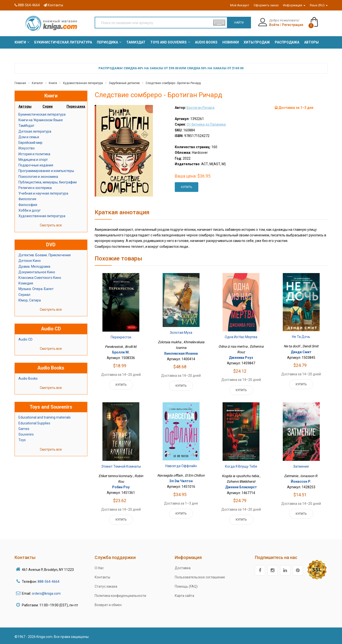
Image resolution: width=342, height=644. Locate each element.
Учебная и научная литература (43, 193)
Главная (20, 83)
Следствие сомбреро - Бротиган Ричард (173, 83)
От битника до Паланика (206, 124)
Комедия (26, 283)
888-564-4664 (27, 5)
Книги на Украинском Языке (41, 120)
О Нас (99, 568)
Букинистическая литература (42, 114)
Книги (53, 83)
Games (24, 429)
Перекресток (121, 337)
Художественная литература (83, 83)
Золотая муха (181, 333)
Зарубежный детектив (124, 83)
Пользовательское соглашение (200, 577)
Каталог (37, 83)
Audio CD (25, 339)
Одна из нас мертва (241, 337)
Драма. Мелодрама (34, 266)
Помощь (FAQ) (186, 586)
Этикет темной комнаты (121, 466)
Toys (22, 440)
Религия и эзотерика (35, 188)
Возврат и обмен (108, 605)
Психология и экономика (38, 177)
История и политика (34, 154)
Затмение (301, 466)
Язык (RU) (319, 5)
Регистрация (293, 25)
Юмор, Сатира (30, 300)
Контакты (53, 5)
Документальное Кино (37, 272)
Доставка (183, 568)
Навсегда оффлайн (181, 466)
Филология (27, 199)
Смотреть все (51, 225)
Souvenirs (26, 434)
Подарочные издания (36, 165)
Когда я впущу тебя (241, 466)
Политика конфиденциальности (120, 596)
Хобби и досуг (30, 210)
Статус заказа (106, 586)
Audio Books (28, 378)
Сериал (24, 295)
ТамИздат (26, 126)
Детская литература (35, 131)
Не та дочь (301, 337)
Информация (294, 5)
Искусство (27, 148)
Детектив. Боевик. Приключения (45, 255)
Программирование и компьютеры (46, 171)
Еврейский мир (30, 143)
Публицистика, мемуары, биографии (48, 182)
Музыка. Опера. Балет (36, 289)
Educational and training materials (45, 417)
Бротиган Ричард (201, 108)
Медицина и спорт (33, 160)
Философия (28, 205)
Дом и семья (29, 137)
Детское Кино (30, 261)
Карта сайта (184, 596)
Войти (274, 25)
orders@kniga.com (46, 593)
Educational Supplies (34, 423)
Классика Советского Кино (40, 278)
